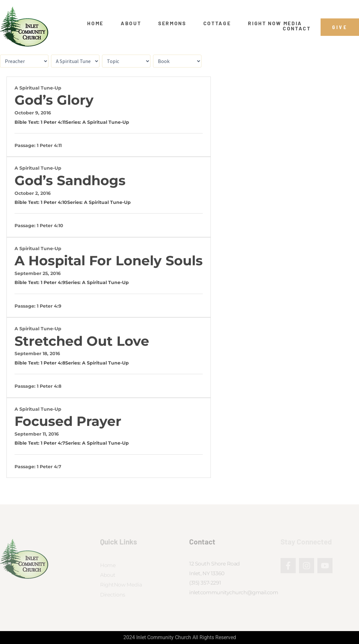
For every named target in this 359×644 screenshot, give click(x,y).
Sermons (172, 23)
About (131, 23)
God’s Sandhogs (70, 180)
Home (95, 23)
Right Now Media (275, 23)
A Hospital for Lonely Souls (109, 261)
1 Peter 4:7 (53, 443)
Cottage (217, 23)
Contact (297, 28)
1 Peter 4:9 (53, 282)
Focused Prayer (68, 421)
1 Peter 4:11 (53, 122)
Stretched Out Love (82, 341)
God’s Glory (54, 100)
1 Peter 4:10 (54, 202)
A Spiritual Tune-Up (38, 88)
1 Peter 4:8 (53, 363)
